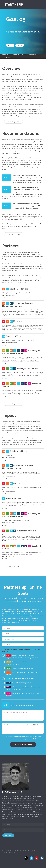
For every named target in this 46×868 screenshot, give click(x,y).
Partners (33, 55)
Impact (8, 57)
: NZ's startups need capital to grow (20, 668)
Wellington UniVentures (28, 369)
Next (20, 45)
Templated (12, 852)
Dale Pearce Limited (19, 289)
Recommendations (19, 55)
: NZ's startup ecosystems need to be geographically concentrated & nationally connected (22, 656)
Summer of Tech (13, 336)
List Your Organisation (13, 122)
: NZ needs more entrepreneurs (18, 683)
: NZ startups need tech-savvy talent (20, 679)
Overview (6, 55)
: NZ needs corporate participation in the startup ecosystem (23, 694)
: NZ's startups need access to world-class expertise (22, 673)
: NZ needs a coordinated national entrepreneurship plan (19, 663)
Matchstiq (18, 321)
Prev (10, 45)
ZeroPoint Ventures (13, 799)
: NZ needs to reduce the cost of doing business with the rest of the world (23, 688)
